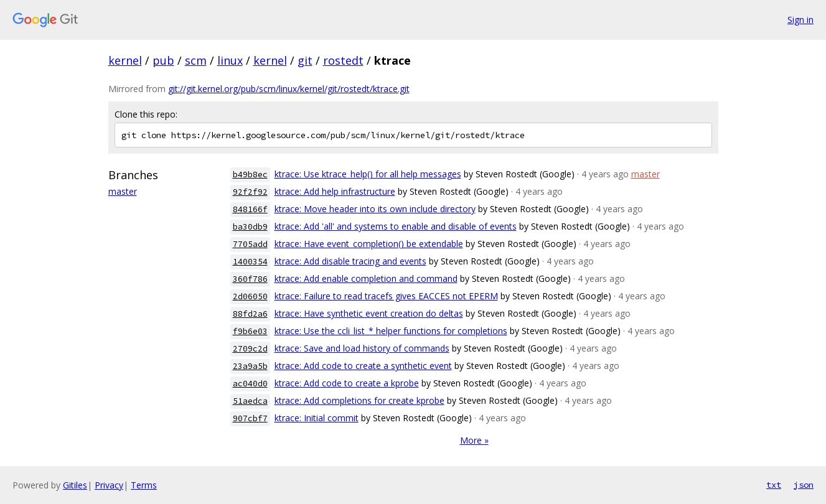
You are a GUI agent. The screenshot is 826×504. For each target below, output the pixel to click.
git (305, 60)
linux (230, 60)
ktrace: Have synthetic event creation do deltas (369, 313)
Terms (144, 485)
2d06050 (250, 296)
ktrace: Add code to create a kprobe (347, 383)
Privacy (109, 485)
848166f (250, 209)
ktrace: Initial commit (317, 418)
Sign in (800, 20)
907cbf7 (250, 418)
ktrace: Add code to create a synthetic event (363, 366)
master (123, 191)
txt (774, 485)
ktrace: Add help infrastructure (335, 191)
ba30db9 (250, 227)
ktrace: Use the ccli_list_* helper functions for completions (391, 331)
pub (163, 60)
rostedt (343, 60)
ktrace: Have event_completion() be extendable (369, 244)
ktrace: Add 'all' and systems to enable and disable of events (396, 226)
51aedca (250, 401)
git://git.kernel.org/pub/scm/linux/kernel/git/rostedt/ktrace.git (289, 89)
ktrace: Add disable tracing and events (350, 261)
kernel (125, 60)
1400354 (250, 262)
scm (196, 60)
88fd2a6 (250, 314)
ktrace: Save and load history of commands (362, 348)
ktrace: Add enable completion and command (366, 278)
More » (474, 440)
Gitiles (75, 485)
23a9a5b (250, 366)
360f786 (250, 279)
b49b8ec (250, 175)
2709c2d (250, 349)
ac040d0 (250, 384)
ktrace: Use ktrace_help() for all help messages (368, 174)
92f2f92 (250, 192)
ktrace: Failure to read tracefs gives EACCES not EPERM (386, 296)
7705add (250, 244)
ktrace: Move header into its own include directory (375, 209)
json (804, 485)
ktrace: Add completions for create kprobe (359, 400)
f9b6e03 (250, 331)
